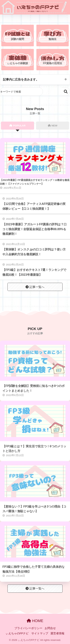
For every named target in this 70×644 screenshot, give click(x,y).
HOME (35, 621)
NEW (53, 126)
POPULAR (17, 126)
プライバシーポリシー (28, 628)
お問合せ (50, 628)
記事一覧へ (35, 287)
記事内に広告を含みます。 (21, 79)
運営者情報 (57, 633)
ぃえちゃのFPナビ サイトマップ (27, 633)
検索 (66, 92)
